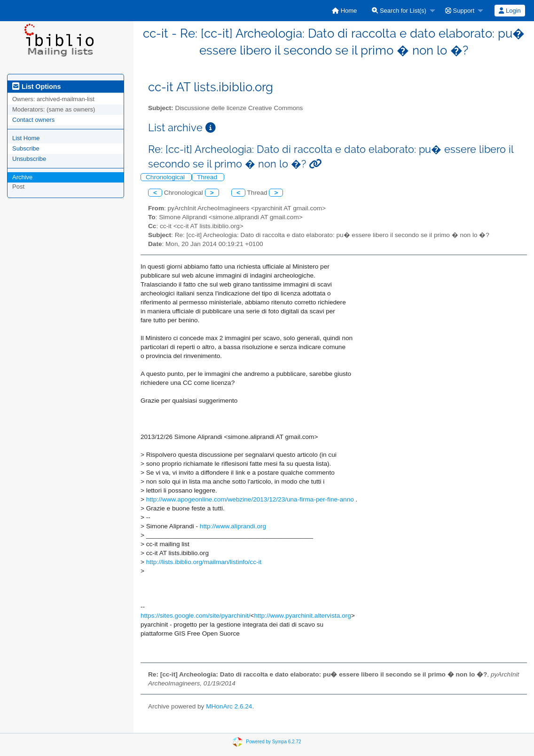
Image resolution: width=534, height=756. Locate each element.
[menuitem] (344, 11)
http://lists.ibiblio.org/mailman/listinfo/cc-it (204, 562)
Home (344, 11)
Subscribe (26, 148)
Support (460, 11)
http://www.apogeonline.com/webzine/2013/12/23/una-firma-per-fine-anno (250, 499)
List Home (26, 138)
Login (510, 11)
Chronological (166, 177)
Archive (22, 177)
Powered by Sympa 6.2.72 (273, 742)
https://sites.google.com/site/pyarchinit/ (195, 616)
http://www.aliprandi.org (233, 526)
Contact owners (33, 120)
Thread (208, 177)
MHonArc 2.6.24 (229, 706)
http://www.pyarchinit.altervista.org (302, 616)
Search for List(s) (399, 11)
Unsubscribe (29, 159)
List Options (36, 87)
